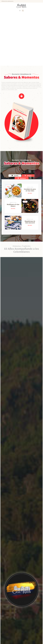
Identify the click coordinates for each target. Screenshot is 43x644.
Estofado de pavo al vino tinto (30, 190)
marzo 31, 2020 (13, 202)
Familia (8, 186)
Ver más (30, 193)
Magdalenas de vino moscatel (30, 222)
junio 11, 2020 (30, 187)
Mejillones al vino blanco (13, 205)
